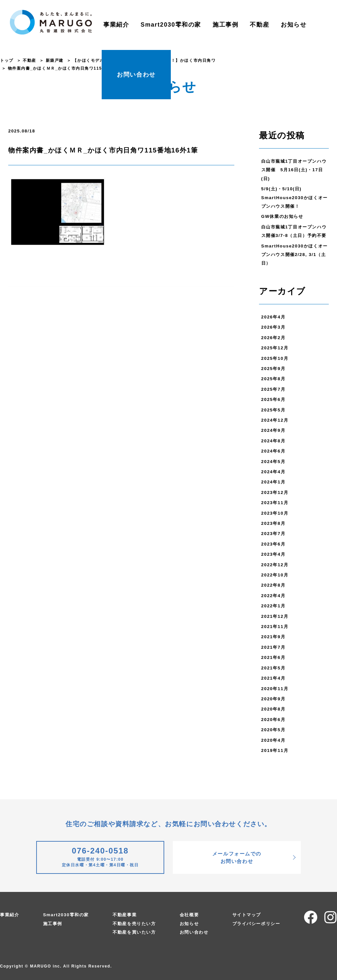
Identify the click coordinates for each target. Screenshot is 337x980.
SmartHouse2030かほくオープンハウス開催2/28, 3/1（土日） (295, 255)
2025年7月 (273, 389)
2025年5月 (273, 410)
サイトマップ (247, 915)
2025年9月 (273, 369)
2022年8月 (273, 585)
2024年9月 (273, 430)
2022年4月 (273, 596)
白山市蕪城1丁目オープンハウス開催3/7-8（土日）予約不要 (294, 231)
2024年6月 (273, 451)
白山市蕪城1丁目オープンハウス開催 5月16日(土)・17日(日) (294, 170)
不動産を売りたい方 (134, 924)
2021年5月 (273, 668)
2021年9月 (273, 637)
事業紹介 (116, 25)
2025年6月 (273, 399)
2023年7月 (273, 534)
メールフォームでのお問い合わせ (237, 857)
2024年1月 (273, 482)
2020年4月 (273, 740)
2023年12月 (275, 492)
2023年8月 (273, 523)
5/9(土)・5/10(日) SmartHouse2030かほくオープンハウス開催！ (295, 198)
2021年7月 (273, 647)
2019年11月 (275, 750)
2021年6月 (273, 657)
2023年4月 (273, 554)
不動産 (259, 25)
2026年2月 (273, 338)
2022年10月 (275, 575)
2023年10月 (275, 513)
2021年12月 (275, 616)
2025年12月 (275, 348)
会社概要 (189, 915)
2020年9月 (273, 699)
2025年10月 (275, 358)
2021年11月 (275, 627)
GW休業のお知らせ (282, 216)
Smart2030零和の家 (171, 25)
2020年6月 (273, 720)
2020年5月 (273, 730)
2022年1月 (273, 606)
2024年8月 (273, 441)
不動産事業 (125, 915)
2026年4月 (273, 317)
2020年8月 (273, 709)
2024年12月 (275, 420)
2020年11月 (275, 689)
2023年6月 (273, 544)
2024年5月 (273, 462)
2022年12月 (275, 565)
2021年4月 (273, 678)
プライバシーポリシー (256, 924)
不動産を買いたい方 (134, 932)
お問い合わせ (136, 75)
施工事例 (225, 25)
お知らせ (294, 25)
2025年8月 (273, 379)
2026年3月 (273, 327)
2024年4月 (273, 472)
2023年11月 (275, 503)
